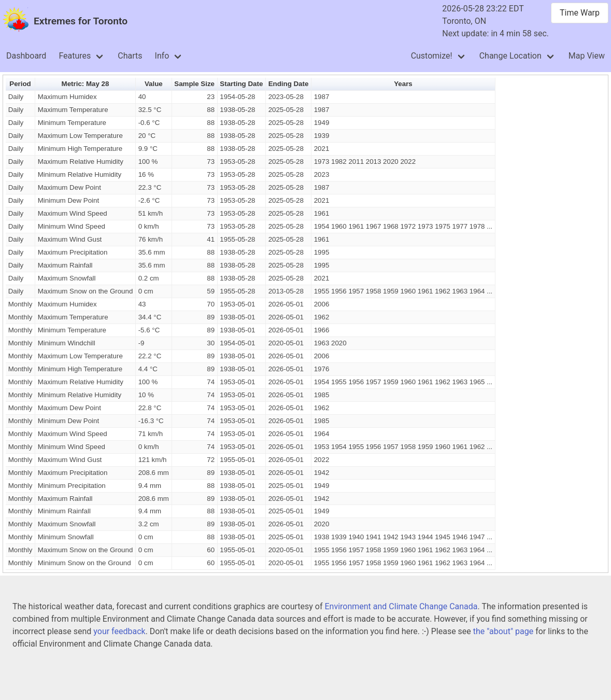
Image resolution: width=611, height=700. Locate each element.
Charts (130, 56)
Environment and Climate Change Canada (401, 606)
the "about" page (503, 631)
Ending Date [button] (289, 84)
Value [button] (154, 84)
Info (162, 56)
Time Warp (580, 13)
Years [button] (403, 84)
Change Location (510, 56)
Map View (587, 56)
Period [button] (20, 84)
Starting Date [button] (241, 84)
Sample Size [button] (194, 84)
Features (75, 56)
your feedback (119, 631)
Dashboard (26, 56)
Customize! (432, 56)
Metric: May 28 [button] (86, 84)
